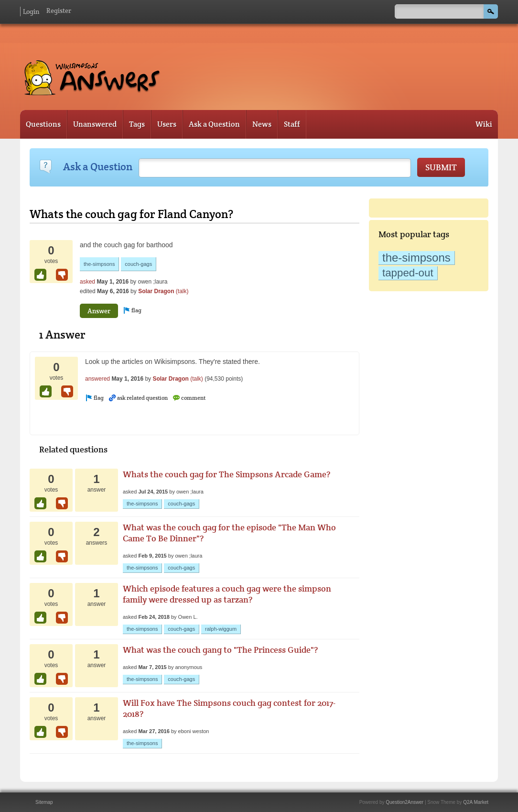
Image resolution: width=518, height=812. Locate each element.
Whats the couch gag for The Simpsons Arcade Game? (227, 474)
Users (167, 124)
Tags (137, 124)
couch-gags (138, 264)
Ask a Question (214, 124)
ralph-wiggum (221, 629)
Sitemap (44, 802)
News (262, 124)
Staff (292, 124)
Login (31, 11)
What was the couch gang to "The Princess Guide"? (220, 650)
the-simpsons (416, 258)
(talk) (182, 291)
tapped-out (408, 273)
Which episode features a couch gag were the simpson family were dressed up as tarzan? (227, 594)
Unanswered (95, 124)
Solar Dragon (156, 291)
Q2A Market (476, 802)
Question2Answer (405, 802)
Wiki (484, 124)
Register (59, 11)
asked (87, 282)
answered (97, 379)
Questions (43, 124)
